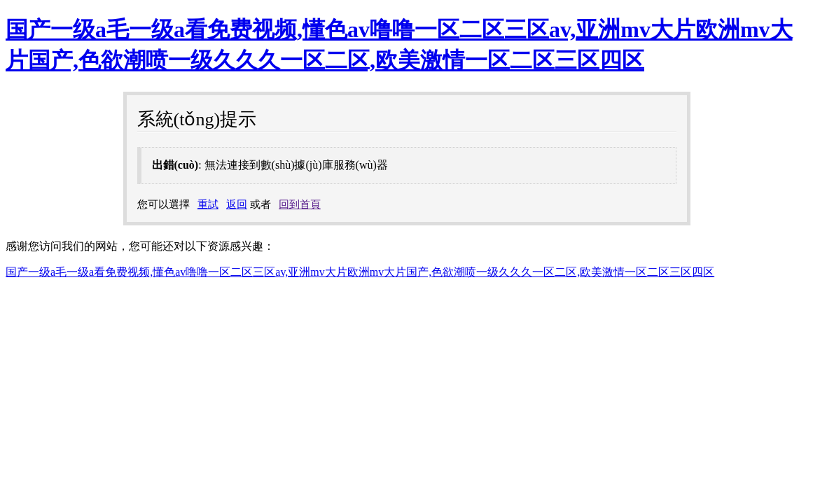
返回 (237, 204)
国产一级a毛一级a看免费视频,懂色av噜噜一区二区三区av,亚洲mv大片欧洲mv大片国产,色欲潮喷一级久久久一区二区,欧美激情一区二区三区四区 (360, 272)
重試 (208, 204)
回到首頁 (300, 204)
